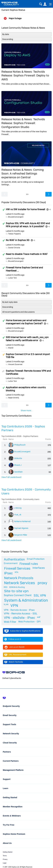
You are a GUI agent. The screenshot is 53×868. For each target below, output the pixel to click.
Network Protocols (19, 578)
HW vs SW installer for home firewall (25, 209)
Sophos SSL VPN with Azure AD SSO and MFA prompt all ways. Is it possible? (28, 225)
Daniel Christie (14, 248)
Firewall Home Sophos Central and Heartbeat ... (24, 269)
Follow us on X (13, 639)
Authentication (14, 559)
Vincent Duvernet (15, 364)
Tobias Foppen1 (14, 234)
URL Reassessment (15, 655)
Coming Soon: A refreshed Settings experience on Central (23, 174)
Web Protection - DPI (29, 622)
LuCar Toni (12, 278)
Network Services (20, 583)
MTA (16, 572)
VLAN (6, 604)
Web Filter (10, 622)
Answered (4, 210)
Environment (11, 563)
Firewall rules (29, 564)
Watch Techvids (14, 662)
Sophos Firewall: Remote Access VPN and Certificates (28, 372)
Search (41, 4)
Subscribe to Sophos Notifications (22, 631)
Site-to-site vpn (16, 591)
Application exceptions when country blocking (26, 389)
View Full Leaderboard (11, 477)
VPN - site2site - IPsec (20, 618)
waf (39, 617)
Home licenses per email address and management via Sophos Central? (26, 322)
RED (6, 587)
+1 (50, 209)
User (45, 4)
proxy (42, 583)
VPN (14, 605)
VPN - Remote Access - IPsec (19, 610)
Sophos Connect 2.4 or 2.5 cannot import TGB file (28, 356)
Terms (5, 856)
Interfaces (39, 568)
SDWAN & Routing (17, 587)
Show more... (27, 411)
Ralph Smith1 (14, 398)
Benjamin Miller (21, 535)
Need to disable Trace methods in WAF (27, 254)
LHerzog (18, 508)
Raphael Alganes (21, 528)
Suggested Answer (4, 354)
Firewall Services (17, 568)
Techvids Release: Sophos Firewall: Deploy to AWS (25, 75)
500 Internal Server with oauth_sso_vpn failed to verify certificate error (27, 339)
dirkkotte (18, 458)
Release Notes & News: (17, 72)
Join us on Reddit (14, 647)
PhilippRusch (20, 445)
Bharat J (18, 465)
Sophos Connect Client (18, 595)
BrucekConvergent (16, 217)
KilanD (11, 348)
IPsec (8, 573)
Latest (15, 214)
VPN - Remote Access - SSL (21, 613)
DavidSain (18, 472)
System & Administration (26, 600)
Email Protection (36, 559)
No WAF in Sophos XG (18, 240)
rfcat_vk (18, 515)
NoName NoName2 (22, 521)
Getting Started (8, 852)
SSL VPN (40, 595)
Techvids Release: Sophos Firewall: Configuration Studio (23, 123)
